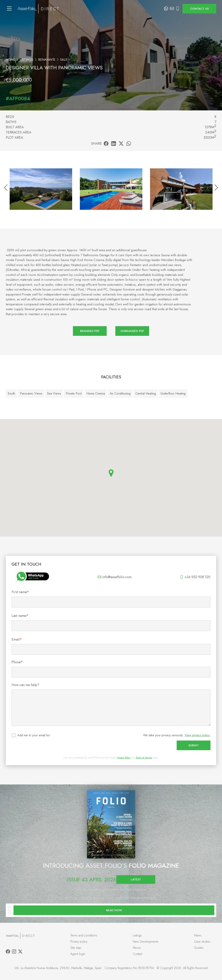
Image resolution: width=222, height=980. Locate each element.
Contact (137, 954)
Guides (199, 948)
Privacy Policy (124, 758)
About (137, 948)
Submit (194, 745)
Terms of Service (144, 758)
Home (10, 60)
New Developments (146, 942)
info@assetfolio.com (115, 577)
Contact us (199, 9)
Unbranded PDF (132, 331)
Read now (114, 910)
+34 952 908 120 (195, 577)
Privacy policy (79, 942)
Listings (27, 60)
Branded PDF (90, 331)
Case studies (202, 942)
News (198, 935)
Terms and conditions (84, 935)
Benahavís (47, 60)
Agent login (78, 954)
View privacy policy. (198, 735)
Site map (76, 948)
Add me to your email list (34, 735)
